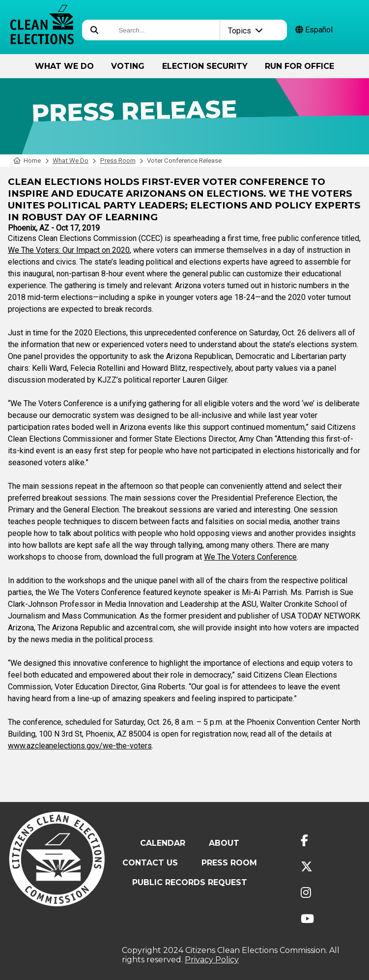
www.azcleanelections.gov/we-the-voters (80, 746)
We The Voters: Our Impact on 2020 (69, 250)
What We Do (64, 66)
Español (314, 30)
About (224, 843)
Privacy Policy (212, 960)
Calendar (163, 843)
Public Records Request (190, 882)
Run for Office (299, 66)
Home (27, 161)
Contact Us (150, 863)
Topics (245, 31)
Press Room (118, 161)
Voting (128, 66)
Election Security (205, 66)
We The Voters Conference (250, 557)
